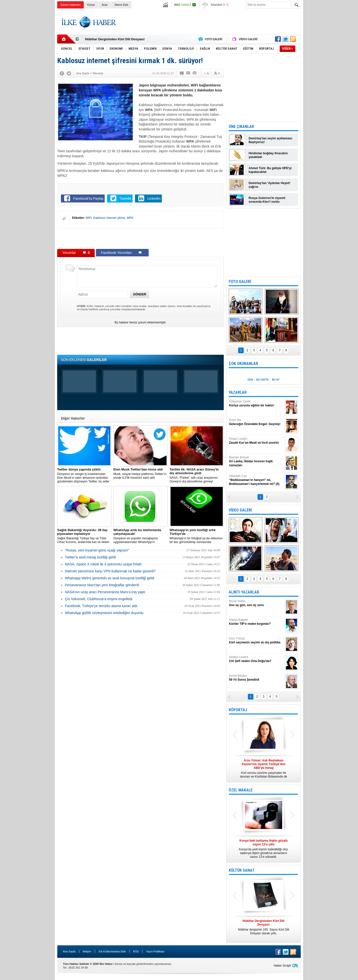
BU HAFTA (263, 380)
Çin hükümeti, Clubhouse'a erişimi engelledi (99, 599)
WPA (130, 218)
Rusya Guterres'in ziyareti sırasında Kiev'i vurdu (267, 200)
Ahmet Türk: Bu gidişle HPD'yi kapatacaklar (270, 170)
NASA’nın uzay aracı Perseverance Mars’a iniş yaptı (105, 592)
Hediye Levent (256, 659)
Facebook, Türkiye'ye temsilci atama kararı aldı (101, 606)
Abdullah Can (256, 480)
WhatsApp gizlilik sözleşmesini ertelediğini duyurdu (104, 613)
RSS (136, 951)
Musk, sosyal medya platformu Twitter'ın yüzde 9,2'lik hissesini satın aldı (140, 473)
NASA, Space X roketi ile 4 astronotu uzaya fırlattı (103, 564)
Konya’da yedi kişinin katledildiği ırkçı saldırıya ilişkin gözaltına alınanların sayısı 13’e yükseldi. (264, 849)
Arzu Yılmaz (256, 641)
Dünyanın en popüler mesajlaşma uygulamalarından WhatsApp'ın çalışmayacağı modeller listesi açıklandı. (140, 536)
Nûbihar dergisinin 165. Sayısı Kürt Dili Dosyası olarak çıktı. (264, 927)
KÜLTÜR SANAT (242, 870)
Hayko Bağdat (256, 622)
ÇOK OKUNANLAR (243, 364)
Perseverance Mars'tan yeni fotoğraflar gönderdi (102, 585)
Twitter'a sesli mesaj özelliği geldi (90, 557)
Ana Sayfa (69, 951)
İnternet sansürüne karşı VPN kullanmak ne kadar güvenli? (110, 571)
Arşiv (105, 5)
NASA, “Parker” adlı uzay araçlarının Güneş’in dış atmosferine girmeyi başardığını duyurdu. (197, 475)
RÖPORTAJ (238, 710)
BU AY (276, 380)
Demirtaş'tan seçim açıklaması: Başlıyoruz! (271, 140)
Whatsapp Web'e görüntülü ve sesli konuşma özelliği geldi (110, 578)
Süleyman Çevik (256, 404)
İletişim (87, 951)
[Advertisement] (325, 87)
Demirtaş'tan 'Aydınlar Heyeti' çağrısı (269, 185)
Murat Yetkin (256, 603)
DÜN (250, 380)
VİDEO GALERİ (240, 510)
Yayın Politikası (155, 951)
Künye (91, 5)
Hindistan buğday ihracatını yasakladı (268, 155)
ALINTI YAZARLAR (244, 592)
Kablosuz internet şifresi (109, 218)
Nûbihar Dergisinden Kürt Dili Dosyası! (115, 39)
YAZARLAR (238, 392)
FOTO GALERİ (240, 282)
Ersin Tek (256, 422)
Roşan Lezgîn (256, 441)
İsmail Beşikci (256, 678)
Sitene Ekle (121, 5)
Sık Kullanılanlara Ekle (112, 951)
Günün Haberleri (70, 5)
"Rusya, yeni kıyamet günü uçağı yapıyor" (97, 550)
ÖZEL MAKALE (241, 790)
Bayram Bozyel (256, 461)
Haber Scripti (282, 966)
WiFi (89, 218)
